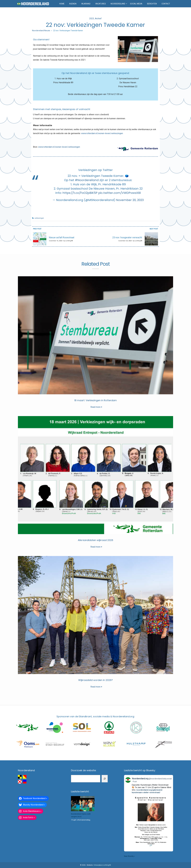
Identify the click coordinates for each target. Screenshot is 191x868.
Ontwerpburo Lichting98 (102, 865)
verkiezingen (39, 218)
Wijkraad (86, 4)
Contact (166, 4)
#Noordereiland (87, 180)
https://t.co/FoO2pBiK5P (80, 193)
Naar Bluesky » (129, 856)
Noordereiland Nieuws (41, 31)
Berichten (152, 4)
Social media (136, 4)
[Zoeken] (105, 779)
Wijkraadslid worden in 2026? (95, 680)
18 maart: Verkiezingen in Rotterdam (95, 400)
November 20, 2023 (130, 200)
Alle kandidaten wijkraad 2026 (95, 540)
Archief (98, 19)
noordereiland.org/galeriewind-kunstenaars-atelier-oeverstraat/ (147, 791)
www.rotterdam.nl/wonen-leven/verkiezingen (102, 133)
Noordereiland (118, 4)
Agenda (73, 4)
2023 (92, 19)
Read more (95, 407)
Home (62, 4)
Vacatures (101, 4)
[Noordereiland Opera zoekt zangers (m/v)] (83, 804)
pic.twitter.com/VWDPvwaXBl (120, 193)
